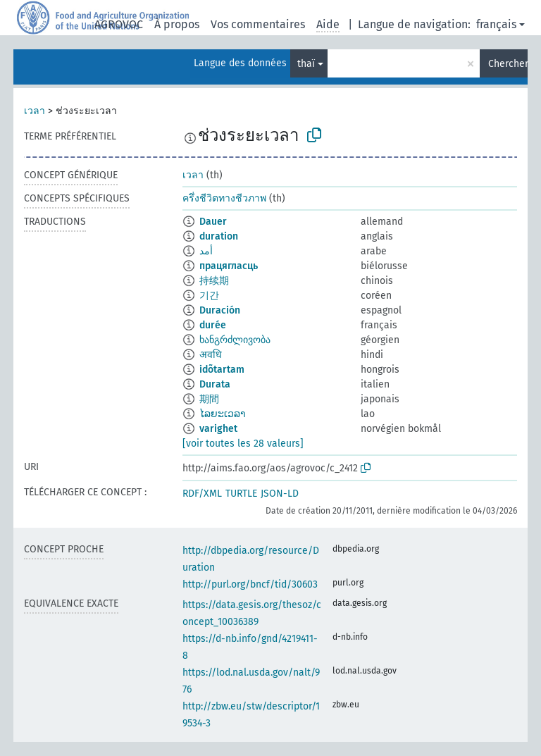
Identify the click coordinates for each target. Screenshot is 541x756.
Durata (215, 384)
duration (219, 236)
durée (213, 325)
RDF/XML (202, 494)
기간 (209, 296)
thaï (306, 64)
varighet (218, 429)
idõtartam (222, 370)
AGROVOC (119, 24)
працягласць (229, 266)
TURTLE (241, 494)
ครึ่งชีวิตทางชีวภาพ (224, 198)
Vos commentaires (258, 24)
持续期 (214, 281)
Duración (220, 310)
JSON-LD (280, 494)
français (496, 24)
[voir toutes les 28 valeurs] (243, 444)
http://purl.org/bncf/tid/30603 (250, 584)
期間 (209, 399)
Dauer (213, 222)
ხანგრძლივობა (235, 340)
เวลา (35, 111)
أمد (206, 251)
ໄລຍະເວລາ (223, 414)
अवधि (211, 355)
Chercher (508, 64)
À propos (177, 24)
